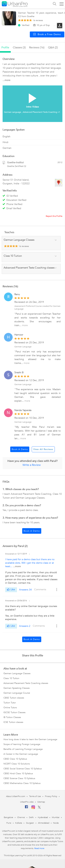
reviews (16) (37, 48)
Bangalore (8, 817)
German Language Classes (17, 673)
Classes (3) (19, 48)
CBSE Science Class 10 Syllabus (19, 778)
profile (5, 48)
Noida (56, 823)
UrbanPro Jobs (27, 802)
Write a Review (32, 465)
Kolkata (19, 823)
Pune (9, 823)
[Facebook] (27, 808)
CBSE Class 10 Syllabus (15, 759)
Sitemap (41, 802)
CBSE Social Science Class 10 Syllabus (23, 769)
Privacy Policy (51, 796)
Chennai (21, 817)
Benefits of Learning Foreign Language (23, 749)
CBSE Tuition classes (14, 698)
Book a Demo (20, 449)
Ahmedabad (44, 823)
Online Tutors (10, 708)
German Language (23, 347)
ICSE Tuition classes (13, 722)
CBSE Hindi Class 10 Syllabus (18, 774)
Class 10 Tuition (11, 678)
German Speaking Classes (17, 688)
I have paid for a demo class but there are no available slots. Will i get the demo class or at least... (30, 563)
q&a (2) (53, 48)
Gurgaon (30, 823)
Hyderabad (43, 817)
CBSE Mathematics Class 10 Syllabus (22, 783)
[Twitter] (39, 808)
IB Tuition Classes (12, 717)
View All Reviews (43, 449)
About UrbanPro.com (16, 796)
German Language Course (17, 693)
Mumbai (56, 817)
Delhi (31, 817)
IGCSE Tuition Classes (14, 712)
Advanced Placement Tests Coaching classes (26, 683)
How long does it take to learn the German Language (30, 739)
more (25, 325)
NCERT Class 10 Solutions (17, 764)
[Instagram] (33, 808)
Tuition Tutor (10, 703)
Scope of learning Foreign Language (22, 744)
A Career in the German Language (21, 754)
